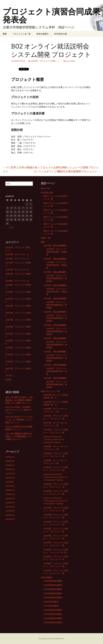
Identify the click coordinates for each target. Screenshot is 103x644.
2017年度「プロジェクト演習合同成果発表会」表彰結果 (57, 278)
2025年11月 (10, 461)
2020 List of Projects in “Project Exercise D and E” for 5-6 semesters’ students (55, 477)
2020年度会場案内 (51, 602)
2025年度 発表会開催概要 (55, 378)
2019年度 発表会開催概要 (55, 299)
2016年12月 (10, 515)
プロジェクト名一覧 (22, 34)
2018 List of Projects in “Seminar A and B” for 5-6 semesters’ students (54, 439)
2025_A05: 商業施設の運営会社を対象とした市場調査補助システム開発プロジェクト (19, 436)
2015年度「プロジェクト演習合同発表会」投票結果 (57, 252)
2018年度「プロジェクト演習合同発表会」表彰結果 (57, 292)
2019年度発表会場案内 (53, 598)
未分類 (8, 380)
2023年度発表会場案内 (53, 614)
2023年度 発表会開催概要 (55, 352)
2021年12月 (10, 486)
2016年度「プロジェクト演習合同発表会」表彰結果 (57, 265)
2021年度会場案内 (51, 606)
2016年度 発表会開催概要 (55, 259)
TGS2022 (9, 375)
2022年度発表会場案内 (53, 610)
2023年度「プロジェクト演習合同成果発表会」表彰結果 (57, 358)
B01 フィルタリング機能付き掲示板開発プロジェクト (67, 171)
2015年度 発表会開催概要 (55, 246)
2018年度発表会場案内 (53, 593)
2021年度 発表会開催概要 (55, 325)
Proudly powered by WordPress (51, 639)
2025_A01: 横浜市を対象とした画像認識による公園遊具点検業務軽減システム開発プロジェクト (19, 400)
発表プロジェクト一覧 (50, 391)
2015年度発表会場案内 (53, 581)
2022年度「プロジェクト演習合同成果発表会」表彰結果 (57, 345)
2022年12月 (10, 473)
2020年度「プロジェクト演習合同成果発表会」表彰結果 (57, 318)
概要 (5, 34)
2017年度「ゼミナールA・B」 (18, 259)
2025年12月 (10, 457)
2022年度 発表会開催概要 (55, 338)
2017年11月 (10, 511)
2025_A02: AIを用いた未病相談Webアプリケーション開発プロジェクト (18, 410)
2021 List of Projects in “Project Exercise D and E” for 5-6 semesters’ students (55, 501)
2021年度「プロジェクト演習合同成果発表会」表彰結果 (57, 331)
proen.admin (70, 61)
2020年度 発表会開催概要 (55, 312)
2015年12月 (10, 519)
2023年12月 (10, 469)
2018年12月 (10, 503)
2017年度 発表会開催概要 (55, 272)
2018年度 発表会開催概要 (55, 285)
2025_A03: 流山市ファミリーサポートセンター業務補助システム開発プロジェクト (19, 420)
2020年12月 (10, 490)
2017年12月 (10, 507)
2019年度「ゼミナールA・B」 (18, 281)
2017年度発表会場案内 (53, 589)
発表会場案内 (42, 34)
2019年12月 (10, 498)
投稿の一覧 (46, 238)
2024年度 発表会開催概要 (55, 365)
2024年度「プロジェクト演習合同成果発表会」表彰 (57, 371)
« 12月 (11, 227)
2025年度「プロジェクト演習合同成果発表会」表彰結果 (57, 384)
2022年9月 (10, 482)
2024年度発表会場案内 (53, 618)
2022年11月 (10, 478)
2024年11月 (10, 465)
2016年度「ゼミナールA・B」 (18, 254)
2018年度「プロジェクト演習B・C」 (45, 61)
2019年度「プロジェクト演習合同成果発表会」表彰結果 (57, 305)
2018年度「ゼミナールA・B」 (18, 270)
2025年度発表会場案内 (53, 622)
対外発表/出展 (61, 34)
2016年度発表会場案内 (53, 585)
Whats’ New (46, 188)
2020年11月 (10, 494)
